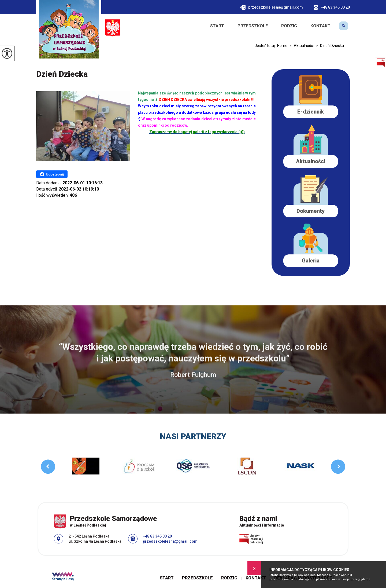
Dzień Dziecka (62, 74)
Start (217, 26)
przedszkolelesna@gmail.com (271, 7)
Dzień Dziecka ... (330, 46)
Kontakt (320, 26)
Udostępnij (52, 174)
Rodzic (289, 26)
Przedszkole (253, 26)
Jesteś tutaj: (266, 46)
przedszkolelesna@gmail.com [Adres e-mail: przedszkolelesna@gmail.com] (170, 541)
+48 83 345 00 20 (332, 7)
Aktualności (300, 46)
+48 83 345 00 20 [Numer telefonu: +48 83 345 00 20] (157, 536)
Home (282, 46)
